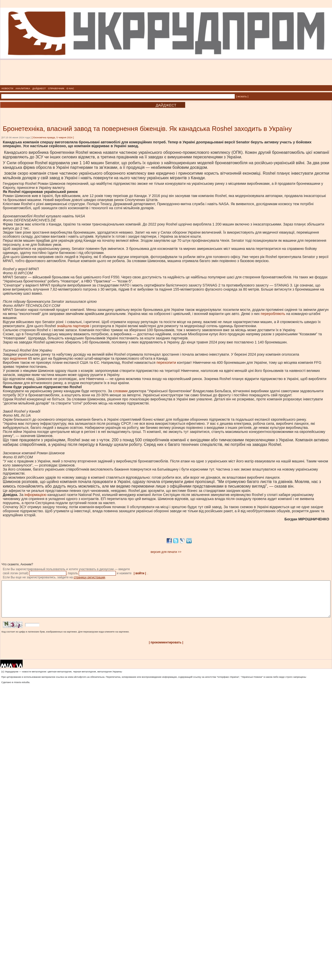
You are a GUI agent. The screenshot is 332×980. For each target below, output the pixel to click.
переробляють (273, 314)
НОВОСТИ (7, 88)
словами (120, 391)
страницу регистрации (89, 577)
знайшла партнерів (73, 326)
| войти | (140, 573)
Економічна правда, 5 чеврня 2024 (53, 137)
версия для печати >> (166, 552)
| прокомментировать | (166, 650)
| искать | (242, 96)
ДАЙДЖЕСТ (39, 88)
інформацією (35, 495)
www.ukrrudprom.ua (79, 684)
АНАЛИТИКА (23, 88)
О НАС (70, 88)
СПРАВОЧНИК (56, 88)
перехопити (166, 363)
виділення (18, 358)
